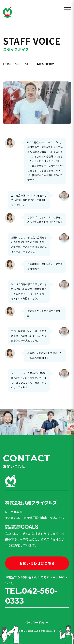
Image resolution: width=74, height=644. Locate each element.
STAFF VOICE (25, 64)
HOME (8, 64)
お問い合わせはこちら (37, 563)
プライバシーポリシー (36, 622)
